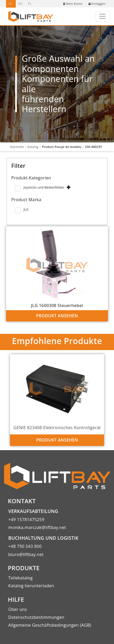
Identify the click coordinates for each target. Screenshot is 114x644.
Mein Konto (73, 4)
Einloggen (97, 4)
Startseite (17, 147)
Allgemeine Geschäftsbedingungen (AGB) (50, 625)
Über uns (18, 609)
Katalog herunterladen (31, 586)
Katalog (33, 147)
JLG (26, 209)
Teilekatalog (21, 578)
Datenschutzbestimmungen (36, 617)
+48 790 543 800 (25, 546)
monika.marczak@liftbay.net (37, 527)
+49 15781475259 (26, 520)
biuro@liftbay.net (26, 554)
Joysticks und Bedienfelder (44, 187)
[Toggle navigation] (102, 16)
